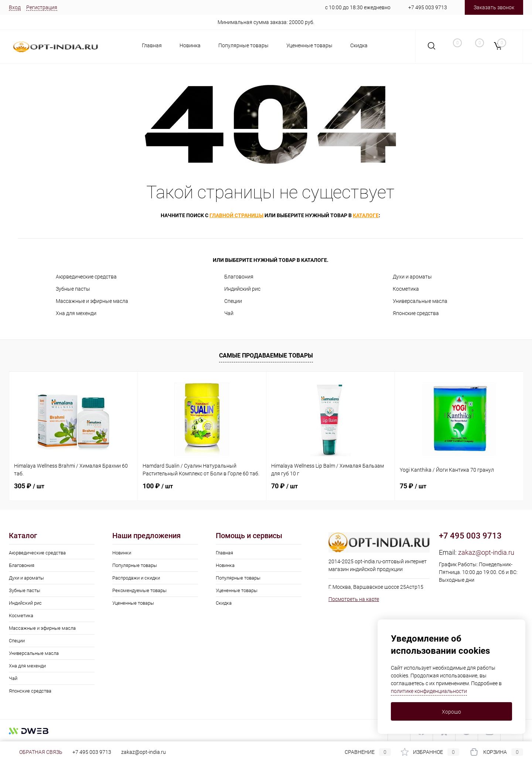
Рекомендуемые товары (139, 590)
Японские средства (416, 313)
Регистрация (42, 7)
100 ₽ (158, 486)
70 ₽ (284, 486)
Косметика (406, 289)
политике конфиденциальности (429, 691)
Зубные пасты (73, 289)
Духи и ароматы (412, 277)
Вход (15, 7)
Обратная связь (36, 752)
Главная (152, 45)
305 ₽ (29, 486)
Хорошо (451, 712)
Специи (233, 301)
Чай (229, 313)
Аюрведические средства (86, 277)
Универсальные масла (420, 301)
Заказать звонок (494, 7)
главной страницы (236, 215)
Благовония (239, 277)
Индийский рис (242, 289)
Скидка (359, 45)
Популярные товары (243, 45)
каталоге (366, 215)
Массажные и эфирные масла (92, 301)
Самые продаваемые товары (266, 356)
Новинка (190, 45)
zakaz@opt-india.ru (486, 552)
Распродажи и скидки (136, 578)
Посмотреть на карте (354, 599)
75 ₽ (413, 486)
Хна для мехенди (76, 313)
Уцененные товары (309, 45)
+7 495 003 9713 (428, 7)
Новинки (122, 553)
